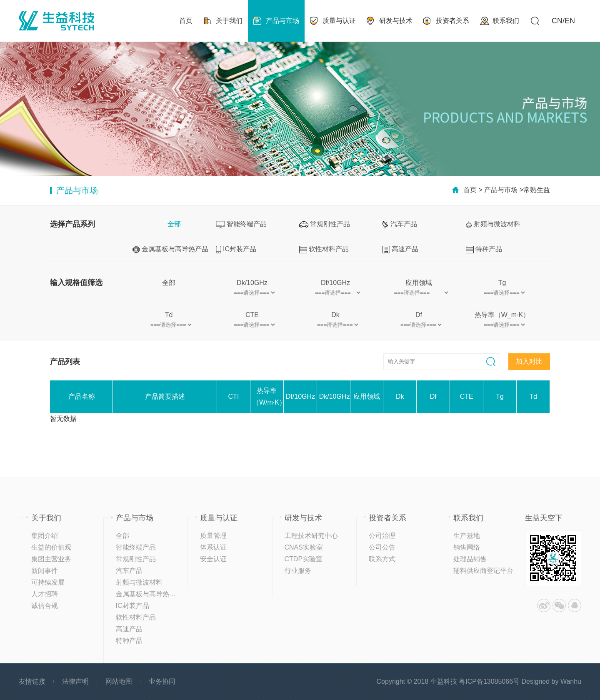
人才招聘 (45, 594)
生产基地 (467, 536)
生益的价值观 (51, 547)
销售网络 (467, 547)
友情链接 (32, 681)
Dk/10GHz (252, 283)
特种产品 (484, 249)
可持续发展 (48, 582)
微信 (559, 605)
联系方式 (382, 559)
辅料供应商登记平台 (483, 571)
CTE (252, 315)
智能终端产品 (241, 224)
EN (570, 21)
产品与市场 (501, 190)
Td (169, 315)
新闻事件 (45, 571)
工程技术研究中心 (311, 536)
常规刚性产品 (325, 224)
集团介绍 (45, 536)
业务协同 (162, 681)
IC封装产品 (236, 249)
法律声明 (75, 681)
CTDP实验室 (304, 559)
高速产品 (400, 249)
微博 (544, 605)
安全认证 (213, 559)
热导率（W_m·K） (502, 315)
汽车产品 (400, 224)
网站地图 (119, 681)
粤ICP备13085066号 (489, 681)
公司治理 (382, 536)
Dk (335, 315)
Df (419, 315)
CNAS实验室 (304, 547)
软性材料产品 (324, 249)
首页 (470, 190)
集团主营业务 (51, 559)
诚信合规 (45, 606)
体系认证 (213, 547)
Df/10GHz (335, 283)
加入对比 (529, 361)
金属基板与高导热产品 (170, 249)
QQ (575, 605)
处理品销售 (470, 559)
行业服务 (298, 571)
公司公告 (382, 547)
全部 (174, 224)
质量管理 (213, 536)
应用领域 (419, 283)
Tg (502, 283)
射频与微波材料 (493, 224)
